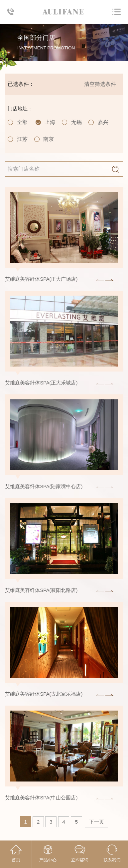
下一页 (97, 822)
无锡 (76, 122)
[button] (109, 280)
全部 (22, 122)
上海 (50, 122)
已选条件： (21, 84)
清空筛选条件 (100, 84)
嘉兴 (103, 122)
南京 (49, 139)
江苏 (22, 139)
